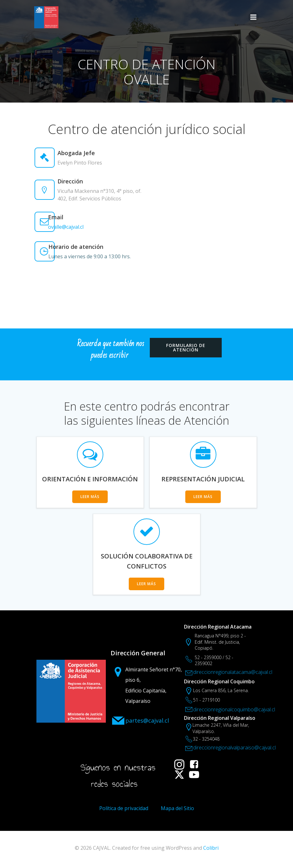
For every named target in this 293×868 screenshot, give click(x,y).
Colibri (211, 851)
